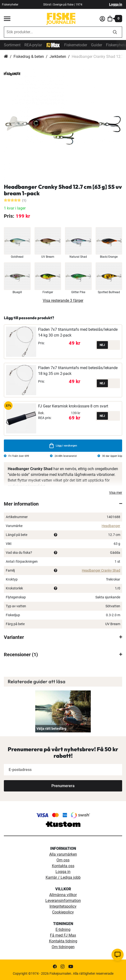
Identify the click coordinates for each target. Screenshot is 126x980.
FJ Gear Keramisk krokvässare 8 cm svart (73, 406)
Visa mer (116, 493)
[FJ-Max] (53, 45)
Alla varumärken (63, 854)
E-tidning (63, 929)
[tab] (63, 504)
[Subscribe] (63, 786)
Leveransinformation (63, 901)
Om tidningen (63, 947)
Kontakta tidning (63, 941)
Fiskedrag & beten (29, 57)
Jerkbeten (58, 57)
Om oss (63, 860)
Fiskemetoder (76, 45)
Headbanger (111, 526)
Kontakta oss (63, 866)
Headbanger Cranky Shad (101, 570)
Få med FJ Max (63, 935)
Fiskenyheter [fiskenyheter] (10, 5)
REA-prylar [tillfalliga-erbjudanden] (33, 45)
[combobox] (56, 32)
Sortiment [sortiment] (12, 45)
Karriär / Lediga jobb (63, 877)
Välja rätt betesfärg (51, 729)
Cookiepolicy (63, 912)
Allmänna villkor (63, 895)
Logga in (116, 4)
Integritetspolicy (63, 906)
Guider (97, 45)
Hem (6, 57)
